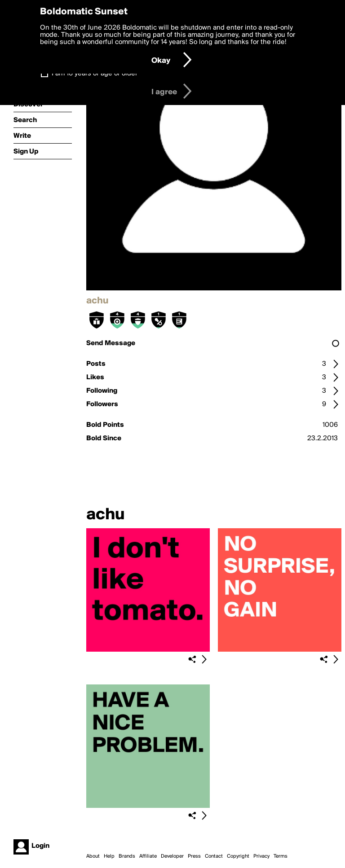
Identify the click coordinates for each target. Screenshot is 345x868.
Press (194, 856)
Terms (281, 856)
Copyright (238, 856)
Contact (214, 856)
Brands (127, 856)
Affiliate (148, 856)
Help (109, 856)
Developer (172, 856)
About (93, 856)
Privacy (261, 856)
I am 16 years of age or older (95, 74)
